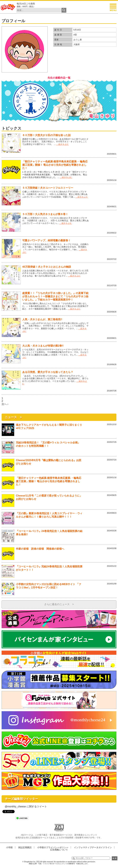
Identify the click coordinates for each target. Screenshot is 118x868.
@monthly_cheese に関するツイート (26, 807)
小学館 (9, 847)
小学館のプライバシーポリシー (53, 847)
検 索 (115, 858)
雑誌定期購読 (25, 847)
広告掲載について (59, 850)
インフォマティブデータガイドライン (93, 847)
